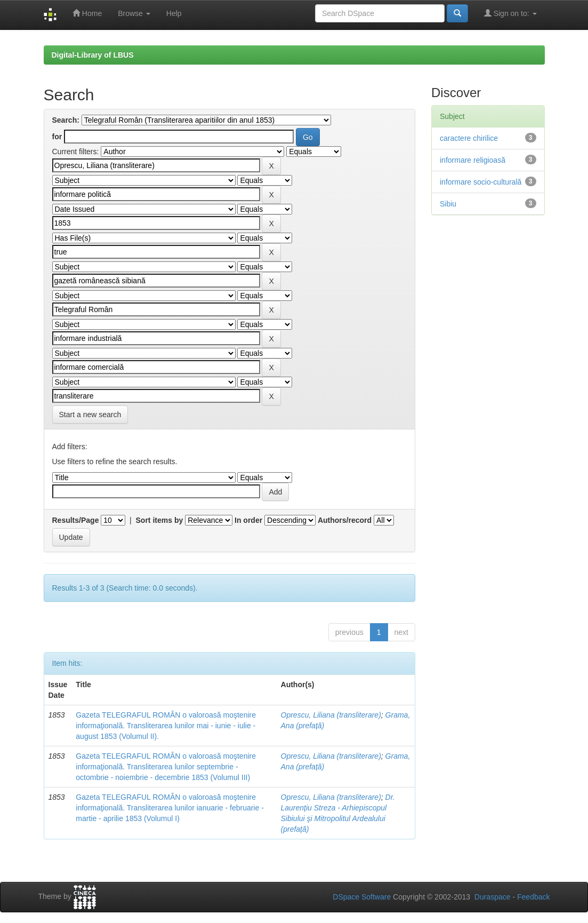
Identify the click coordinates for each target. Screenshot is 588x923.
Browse (134, 13)
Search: (66, 120)
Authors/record (345, 520)
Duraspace (493, 897)
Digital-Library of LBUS (93, 55)
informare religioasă (473, 160)
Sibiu (448, 204)
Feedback (533, 897)
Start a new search (90, 415)
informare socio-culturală (481, 182)
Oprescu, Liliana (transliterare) (331, 715)
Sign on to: (510, 13)
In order (248, 520)
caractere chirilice (469, 138)
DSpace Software (362, 897)
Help (174, 13)
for (57, 137)
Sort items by (160, 520)
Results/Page (76, 520)
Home (87, 13)
